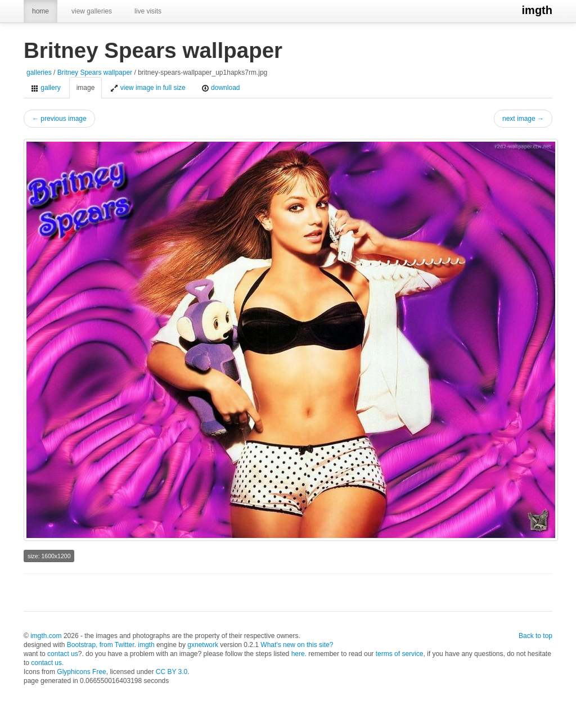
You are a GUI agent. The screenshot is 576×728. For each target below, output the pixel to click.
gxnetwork (203, 645)
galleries (39, 73)
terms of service (400, 654)
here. (299, 654)
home (40, 11)
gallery (46, 88)
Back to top (535, 636)
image (86, 88)
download (221, 88)
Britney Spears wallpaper (95, 73)
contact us (63, 654)
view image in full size (148, 88)
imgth (537, 10)
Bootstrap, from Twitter (101, 645)
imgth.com (46, 636)
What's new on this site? (297, 645)
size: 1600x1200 (49, 556)
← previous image (59, 119)
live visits (148, 11)
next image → (523, 119)
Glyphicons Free (81, 672)
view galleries (92, 11)
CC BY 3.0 (172, 672)
